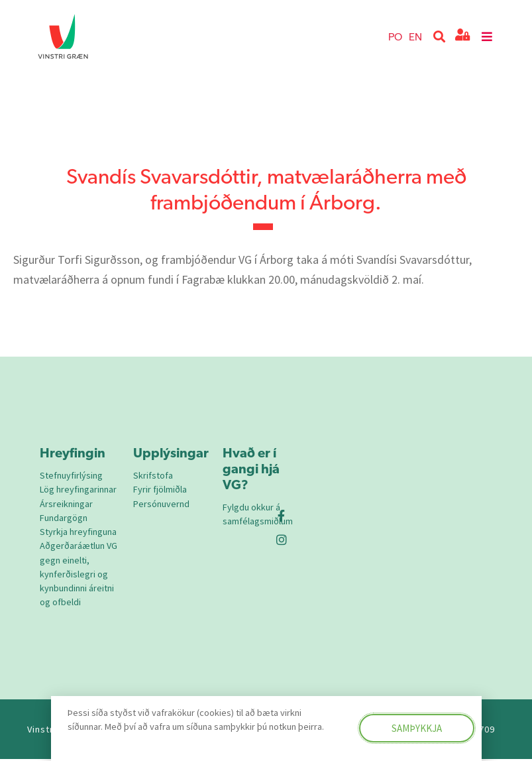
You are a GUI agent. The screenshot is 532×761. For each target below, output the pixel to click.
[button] (440, 37)
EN (415, 36)
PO (395, 36)
